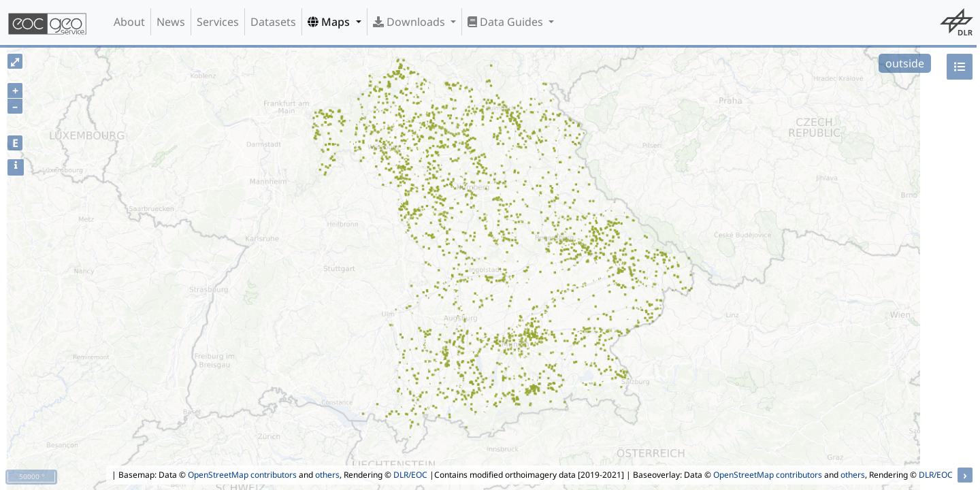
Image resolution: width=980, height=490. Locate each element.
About (129, 22)
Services (218, 22)
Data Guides (507, 22)
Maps (330, 22)
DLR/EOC (410, 475)
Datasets (273, 22)
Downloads (410, 22)
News (171, 22)
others (327, 475)
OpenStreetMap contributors (242, 475)
